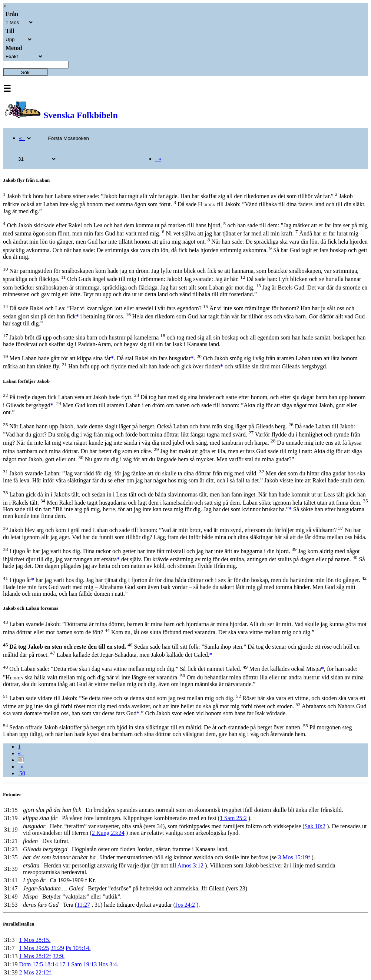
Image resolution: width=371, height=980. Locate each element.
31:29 (57, 948)
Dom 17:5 (31, 964)
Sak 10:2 (315, 826)
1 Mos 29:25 (34, 948)
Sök (25, 72)
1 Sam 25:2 (233, 818)
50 (21, 773)
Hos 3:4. (108, 964)
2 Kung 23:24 (108, 833)
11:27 (83, 905)
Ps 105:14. (78, 948)
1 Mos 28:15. (35, 940)
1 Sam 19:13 (82, 964)
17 (62, 964)
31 (21, 760)
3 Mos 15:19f (294, 857)
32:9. (59, 956)
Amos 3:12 (190, 865)
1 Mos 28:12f (35, 956)
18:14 (51, 964)
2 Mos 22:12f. (36, 972)
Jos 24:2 (185, 905)
